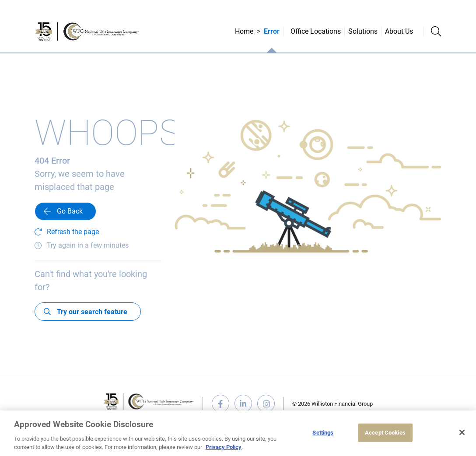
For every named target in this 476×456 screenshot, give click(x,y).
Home (244, 31)
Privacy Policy (224, 447)
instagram (266, 403)
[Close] (462, 432)
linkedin (243, 403)
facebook (220, 403)
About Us (399, 31)
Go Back (70, 211)
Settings (323, 433)
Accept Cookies (385, 433)
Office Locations (316, 31)
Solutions (363, 31)
